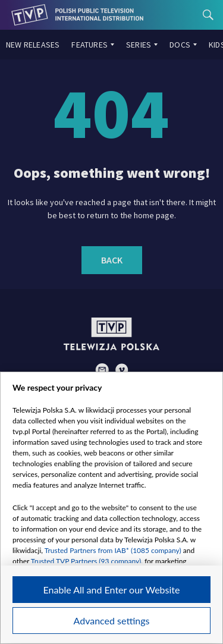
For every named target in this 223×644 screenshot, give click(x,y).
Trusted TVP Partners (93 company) (86, 561)
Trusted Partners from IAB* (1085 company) (113, 550)
